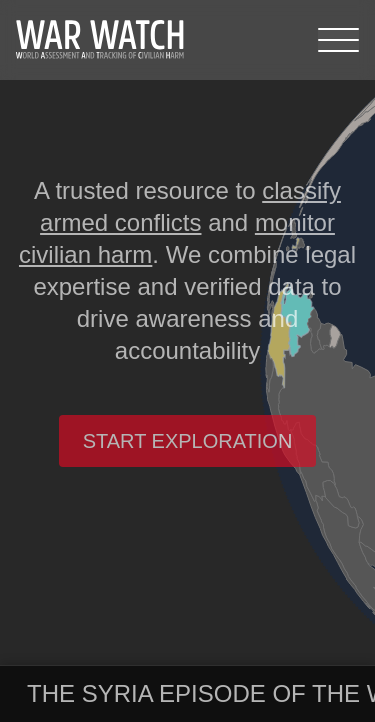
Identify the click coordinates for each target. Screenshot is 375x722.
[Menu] (338, 40)
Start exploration (188, 441)
